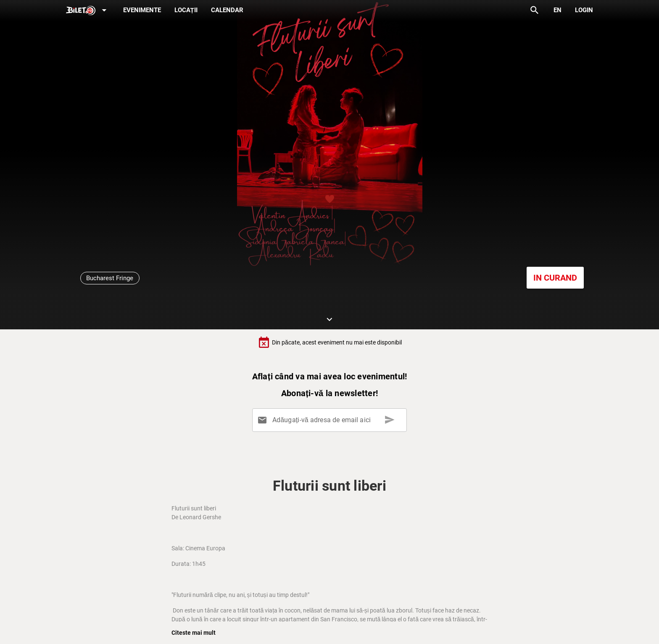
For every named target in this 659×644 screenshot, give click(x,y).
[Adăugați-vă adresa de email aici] (331, 420)
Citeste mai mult (194, 633)
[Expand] (88, 11)
